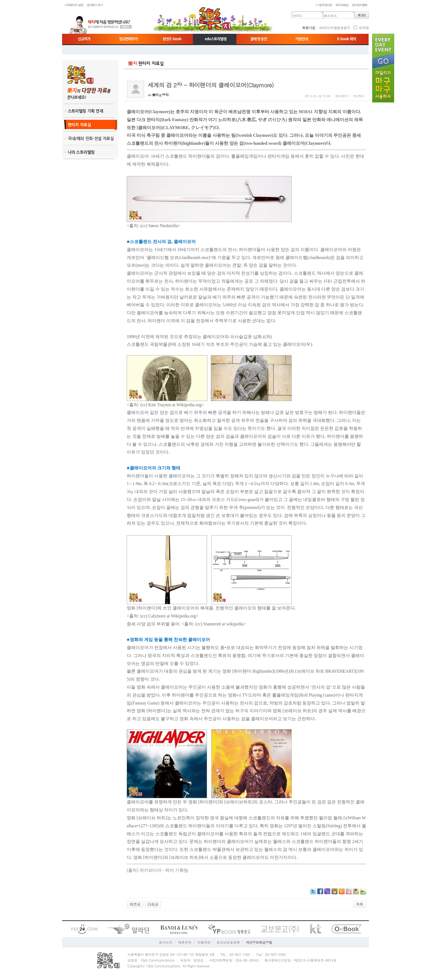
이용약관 (204, 942)
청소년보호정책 (228, 942)
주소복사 (358, 96)
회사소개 (165, 942)
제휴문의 (185, 942)
